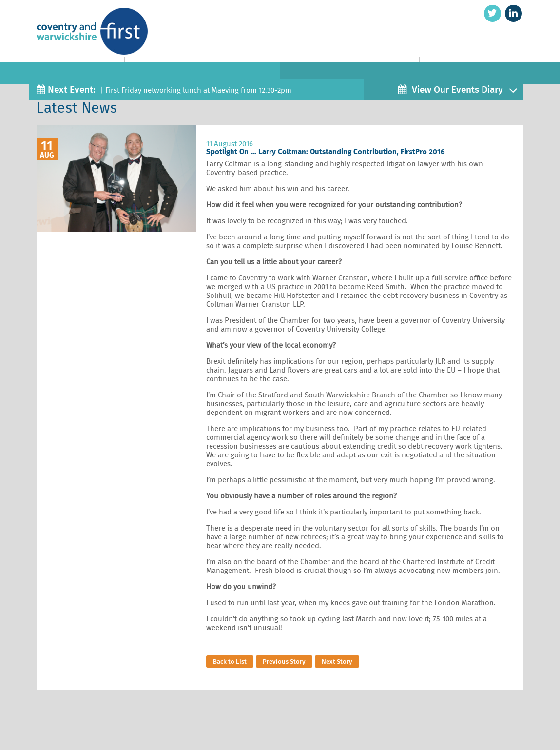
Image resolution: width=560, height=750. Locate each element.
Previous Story (284, 661)
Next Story (337, 661)
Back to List (230, 661)
